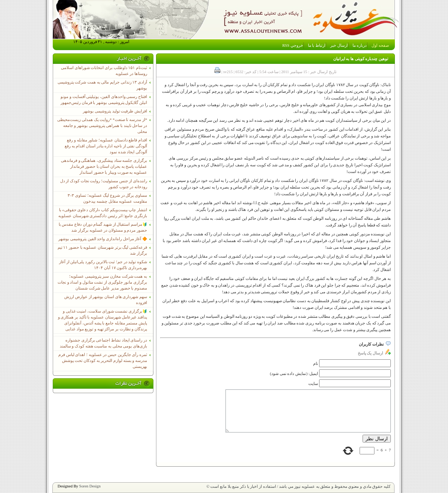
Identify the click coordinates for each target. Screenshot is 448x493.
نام (316, 364)
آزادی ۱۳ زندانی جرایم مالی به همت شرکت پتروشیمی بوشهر (102, 85)
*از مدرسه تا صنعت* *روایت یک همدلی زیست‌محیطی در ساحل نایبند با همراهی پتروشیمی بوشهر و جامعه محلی (102, 126)
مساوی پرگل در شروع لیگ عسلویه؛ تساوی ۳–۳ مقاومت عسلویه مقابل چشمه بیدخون (107, 198)
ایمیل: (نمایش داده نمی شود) (294, 374)
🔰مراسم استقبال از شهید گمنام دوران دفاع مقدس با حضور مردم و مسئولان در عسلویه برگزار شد (103, 227)
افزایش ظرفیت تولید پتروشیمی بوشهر (115, 111)
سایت (313, 384)
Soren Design (90, 486)
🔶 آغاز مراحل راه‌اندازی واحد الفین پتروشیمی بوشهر (103, 239)
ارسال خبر (339, 45)
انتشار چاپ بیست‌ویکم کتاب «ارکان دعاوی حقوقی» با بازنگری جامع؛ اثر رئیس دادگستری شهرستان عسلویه (103, 213)
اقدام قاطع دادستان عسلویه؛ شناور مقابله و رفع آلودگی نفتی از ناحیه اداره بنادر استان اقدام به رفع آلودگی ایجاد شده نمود (106, 146)
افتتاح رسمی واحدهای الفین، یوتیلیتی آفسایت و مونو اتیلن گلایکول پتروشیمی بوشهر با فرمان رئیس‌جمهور (104, 100)
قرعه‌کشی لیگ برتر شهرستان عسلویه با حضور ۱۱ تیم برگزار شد (102, 250)
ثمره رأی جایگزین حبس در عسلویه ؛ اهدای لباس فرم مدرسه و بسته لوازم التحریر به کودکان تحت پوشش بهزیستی (103, 361)
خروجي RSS (293, 45)
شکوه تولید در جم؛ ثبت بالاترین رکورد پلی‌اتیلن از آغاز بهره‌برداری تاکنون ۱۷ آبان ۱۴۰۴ (103, 265)
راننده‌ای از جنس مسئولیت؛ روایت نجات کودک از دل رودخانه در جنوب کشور (104, 184)
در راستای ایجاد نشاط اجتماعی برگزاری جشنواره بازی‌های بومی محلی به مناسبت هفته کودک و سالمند (103, 343)
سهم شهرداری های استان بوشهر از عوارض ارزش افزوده (106, 300)
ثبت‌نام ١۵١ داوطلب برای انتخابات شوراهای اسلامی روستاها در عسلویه (104, 71)
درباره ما (360, 45)
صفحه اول (380, 45)
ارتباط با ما (317, 45)
